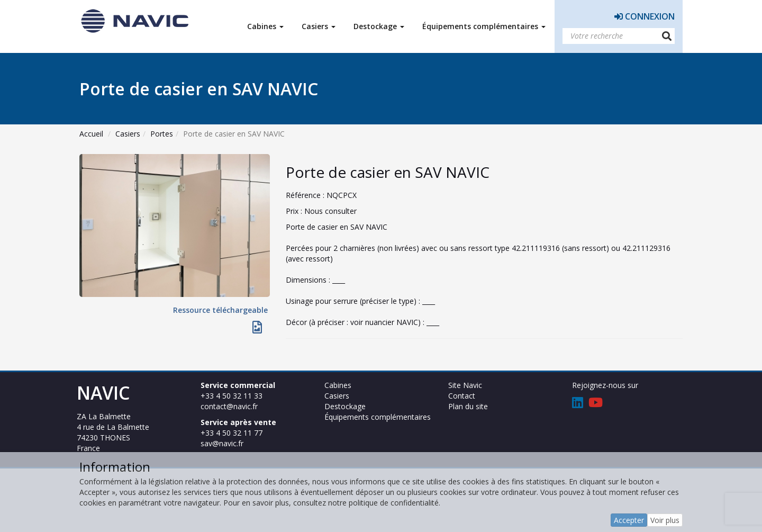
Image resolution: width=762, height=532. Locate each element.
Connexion (645, 16)
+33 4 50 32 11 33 (232, 396)
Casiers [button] (319, 26)
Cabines (338, 385)
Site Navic (465, 385)
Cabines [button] (265, 26)
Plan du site (468, 406)
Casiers (128, 134)
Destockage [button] (379, 26)
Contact (462, 396)
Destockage (345, 406)
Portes (162, 134)
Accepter (629, 520)
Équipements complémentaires (378, 417)
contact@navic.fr (229, 406)
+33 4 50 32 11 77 (232, 433)
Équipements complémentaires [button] (484, 26)
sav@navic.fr (222, 443)
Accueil (91, 134)
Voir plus (665, 520)
